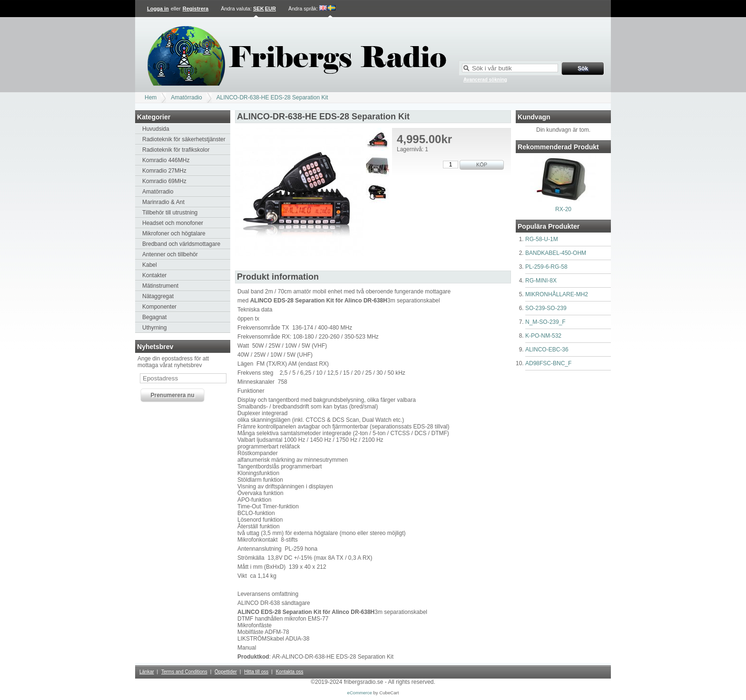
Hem (151, 97)
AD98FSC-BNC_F (548, 363)
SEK (259, 9)
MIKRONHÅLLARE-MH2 (557, 294)
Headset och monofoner (173, 223)
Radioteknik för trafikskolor (176, 150)
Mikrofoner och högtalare (174, 233)
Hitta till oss (256, 672)
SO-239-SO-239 (546, 308)
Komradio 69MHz (164, 181)
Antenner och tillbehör (170, 254)
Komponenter (159, 307)
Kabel (150, 265)
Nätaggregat (158, 296)
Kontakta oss (290, 672)
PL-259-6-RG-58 (546, 267)
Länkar (147, 672)
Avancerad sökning (485, 80)
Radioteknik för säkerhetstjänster (184, 139)
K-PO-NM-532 (543, 336)
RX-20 (563, 209)
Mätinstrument (160, 286)
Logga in (158, 9)
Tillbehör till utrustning (170, 213)
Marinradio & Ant (163, 202)
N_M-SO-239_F (545, 322)
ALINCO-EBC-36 (547, 350)
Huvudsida (156, 129)
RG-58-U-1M (542, 239)
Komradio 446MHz (166, 160)
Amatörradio (186, 97)
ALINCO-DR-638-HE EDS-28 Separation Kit (272, 97)
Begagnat (154, 317)
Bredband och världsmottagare (181, 244)
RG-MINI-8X (541, 281)
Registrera (196, 9)
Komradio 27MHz (164, 171)
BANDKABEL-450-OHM (556, 253)
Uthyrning (154, 328)
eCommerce (360, 693)
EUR (270, 9)
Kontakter (154, 275)
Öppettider (226, 672)
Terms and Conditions (184, 672)
